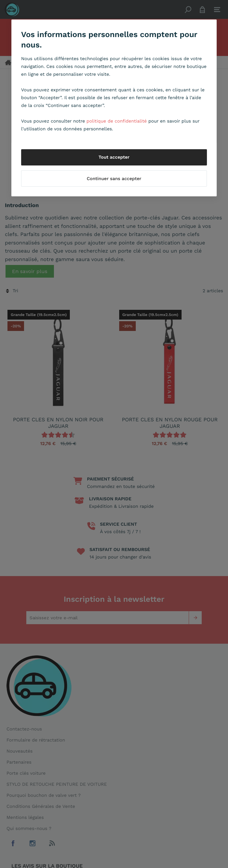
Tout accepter (114, 157)
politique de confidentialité (117, 121)
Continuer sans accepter (114, 179)
